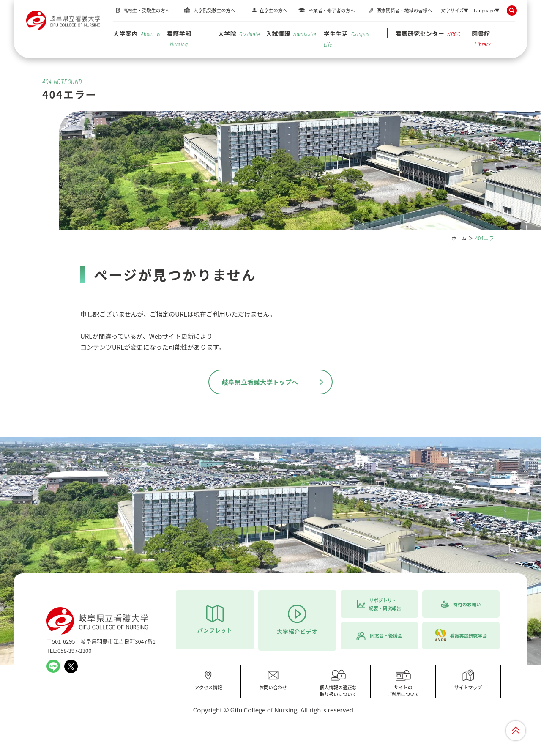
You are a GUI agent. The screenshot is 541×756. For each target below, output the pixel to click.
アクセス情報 (208, 680)
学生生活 (347, 38)
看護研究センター (428, 33)
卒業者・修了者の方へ (332, 10)
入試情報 (292, 33)
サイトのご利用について (403, 683)
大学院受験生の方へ (214, 10)
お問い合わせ (273, 680)
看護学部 (179, 38)
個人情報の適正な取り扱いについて (338, 683)
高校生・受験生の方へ (146, 10)
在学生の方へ (273, 10)
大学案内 (137, 33)
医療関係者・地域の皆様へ (404, 10)
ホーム (459, 238)
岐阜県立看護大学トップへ (260, 382)
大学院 (239, 33)
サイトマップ (468, 680)
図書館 (481, 38)
